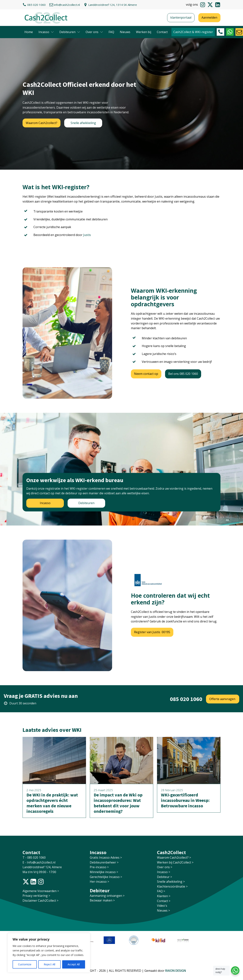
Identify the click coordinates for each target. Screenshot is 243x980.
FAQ (111, 32)
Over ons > (165, 867)
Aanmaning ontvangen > (107, 896)
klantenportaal (181, 17)
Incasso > (164, 872)
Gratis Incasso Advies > (106, 857)
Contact (162, 32)
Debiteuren (70, 32)
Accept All (74, 964)
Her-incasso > (99, 882)
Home (29, 32)
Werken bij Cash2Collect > (175, 862)
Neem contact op (146, 374)
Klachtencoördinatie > (172, 886)
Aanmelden (209, 17)
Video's (162, 906)
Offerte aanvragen (223, 699)
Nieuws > (163, 910)
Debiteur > (165, 877)
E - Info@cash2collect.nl (39, 862)
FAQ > (161, 891)
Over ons (94, 32)
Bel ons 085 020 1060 (183, 374)
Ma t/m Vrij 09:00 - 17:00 (39, 872)
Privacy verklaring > (36, 896)
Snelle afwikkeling (83, 123)
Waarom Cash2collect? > (174, 857)
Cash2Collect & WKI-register (193, 32)
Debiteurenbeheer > (104, 862)
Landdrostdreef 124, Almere (42, 867)
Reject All (49, 964)
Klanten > (164, 896)
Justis (87, 235)
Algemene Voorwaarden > (41, 891)
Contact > (164, 901)
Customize (25, 964)
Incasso (46, 32)
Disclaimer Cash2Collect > (40, 901)
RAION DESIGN (176, 971)
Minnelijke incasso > (104, 872)
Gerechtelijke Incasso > (106, 877)
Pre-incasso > (99, 867)
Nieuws (125, 32)
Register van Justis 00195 (152, 632)
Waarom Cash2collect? (42, 123)
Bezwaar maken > (102, 900)
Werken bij (144, 32)
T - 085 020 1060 (34, 857)
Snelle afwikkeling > (171, 882)
